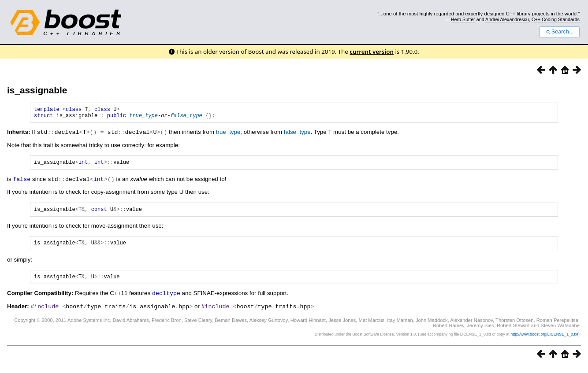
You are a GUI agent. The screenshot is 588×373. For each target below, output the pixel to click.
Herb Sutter (463, 19)
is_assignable (37, 90)
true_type (143, 118)
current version (372, 52)
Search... (560, 32)
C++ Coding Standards (556, 19)
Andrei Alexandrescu (507, 19)
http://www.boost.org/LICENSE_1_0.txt (544, 340)
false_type (186, 118)
